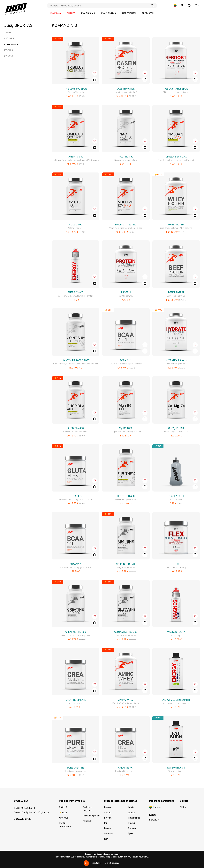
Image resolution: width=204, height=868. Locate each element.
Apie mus (64, 818)
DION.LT (63, 807)
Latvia (131, 807)
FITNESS (9, 56)
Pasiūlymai (56, 13)
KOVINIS (9, 50)
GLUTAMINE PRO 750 (126, 632)
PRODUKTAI (148, 13)
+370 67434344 (23, 819)
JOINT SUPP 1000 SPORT (76, 360)
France (107, 828)
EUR (182, 807)
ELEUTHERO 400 (126, 496)
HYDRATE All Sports (176, 360)
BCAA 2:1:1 (126, 360)
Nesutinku (96, 863)
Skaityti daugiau (112, 863)
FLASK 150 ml (176, 496)
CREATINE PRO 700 (76, 632)
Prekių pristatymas (65, 824)
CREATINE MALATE (76, 700)
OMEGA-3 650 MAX (176, 157)
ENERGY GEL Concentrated (176, 700)
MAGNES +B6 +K (176, 632)
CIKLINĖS (9, 38)
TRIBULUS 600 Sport (76, 89)
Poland (131, 823)
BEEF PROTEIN (176, 292)
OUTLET (71, 13)
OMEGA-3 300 (76, 157)
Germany (108, 833)
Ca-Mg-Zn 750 (176, 428)
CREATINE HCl (126, 768)
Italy (106, 839)
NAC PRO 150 (126, 157)
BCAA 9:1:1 (76, 564)
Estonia (108, 818)
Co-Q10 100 (76, 225)
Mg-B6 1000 (126, 428)
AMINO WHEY (126, 700)
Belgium (108, 807)
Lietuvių (153, 820)
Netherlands (134, 818)
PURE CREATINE (76, 768)
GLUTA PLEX (76, 496)
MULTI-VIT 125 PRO (126, 225)
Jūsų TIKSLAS (88, 13)
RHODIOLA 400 (76, 428)
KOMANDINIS (11, 44)
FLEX (176, 564)
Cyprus (108, 813)
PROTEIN (126, 292)
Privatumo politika (92, 816)
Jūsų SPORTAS (108, 13)
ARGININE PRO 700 (126, 564)
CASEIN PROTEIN (126, 89)
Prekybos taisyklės (88, 809)
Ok (86, 863)
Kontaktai (87, 821)
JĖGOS (8, 33)
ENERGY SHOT (76, 292)
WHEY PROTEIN (176, 225)
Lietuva (132, 813)
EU (106, 823)
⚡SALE (63, 813)
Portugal (132, 828)
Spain (131, 833)
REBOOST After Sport (176, 89)
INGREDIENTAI (129, 13)
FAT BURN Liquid (176, 768)
